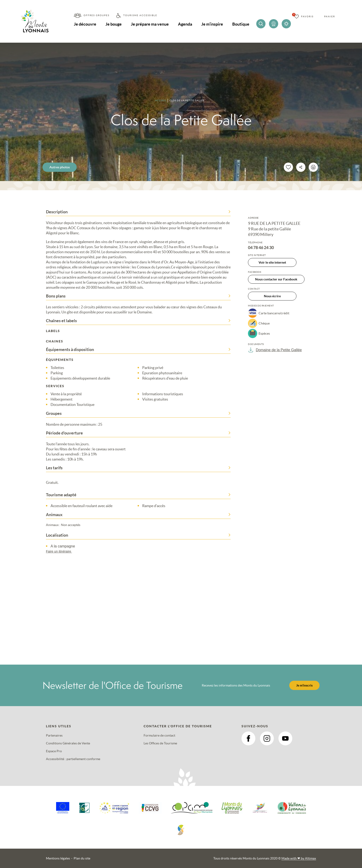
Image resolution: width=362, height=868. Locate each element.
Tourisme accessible (140, 15)
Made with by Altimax (299, 858)
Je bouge (114, 24)
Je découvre (85, 24)
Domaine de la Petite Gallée (275, 350)
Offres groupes (97, 15)
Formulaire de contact (159, 735)
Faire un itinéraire (61, 551)
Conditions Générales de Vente (68, 743)
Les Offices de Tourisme (160, 743)
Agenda (185, 24)
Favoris (307, 16)
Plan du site (82, 858)
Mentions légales (58, 858)
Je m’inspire (212, 24)
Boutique (241, 24)
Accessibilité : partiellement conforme (73, 759)
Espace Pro (54, 751)
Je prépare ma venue (150, 24)
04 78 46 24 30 (261, 248)
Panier (330, 16)
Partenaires (54, 735)
